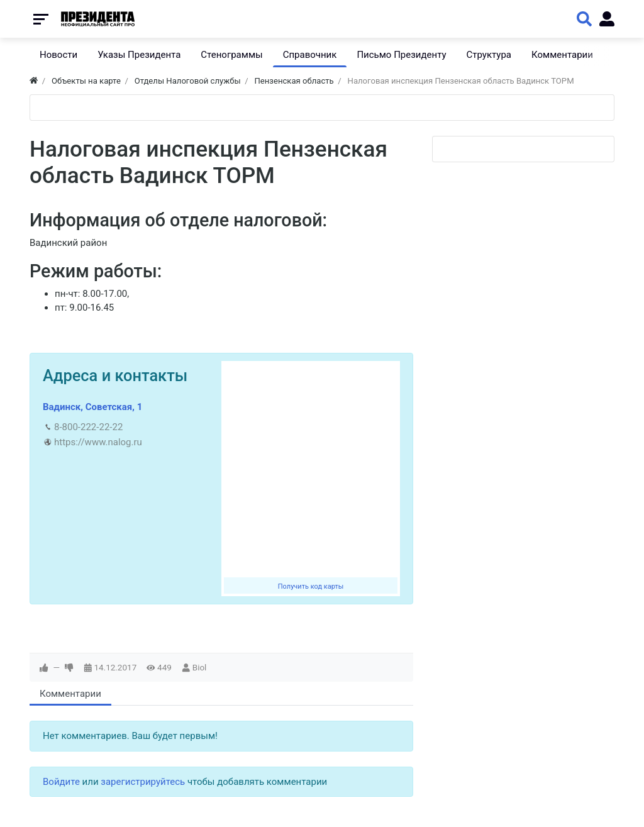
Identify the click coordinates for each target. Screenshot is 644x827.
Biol (200, 667)
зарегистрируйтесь (143, 782)
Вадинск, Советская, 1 (92, 407)
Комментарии (70, 694)
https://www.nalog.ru (98, 442)
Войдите (61, 782)
